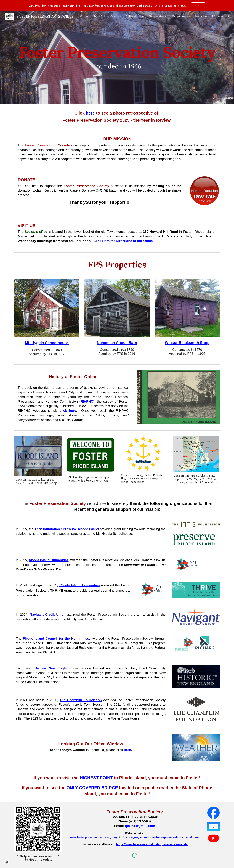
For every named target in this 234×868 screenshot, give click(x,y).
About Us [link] (99, 16)
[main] (117, 58)
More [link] (216, 16)
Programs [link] (179, 16)
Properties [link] (157, 16)
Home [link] (84, 16)
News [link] (113, 16)
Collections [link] (133, 16)
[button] (230, 16)
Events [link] (199, 16)
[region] (117, 6)
